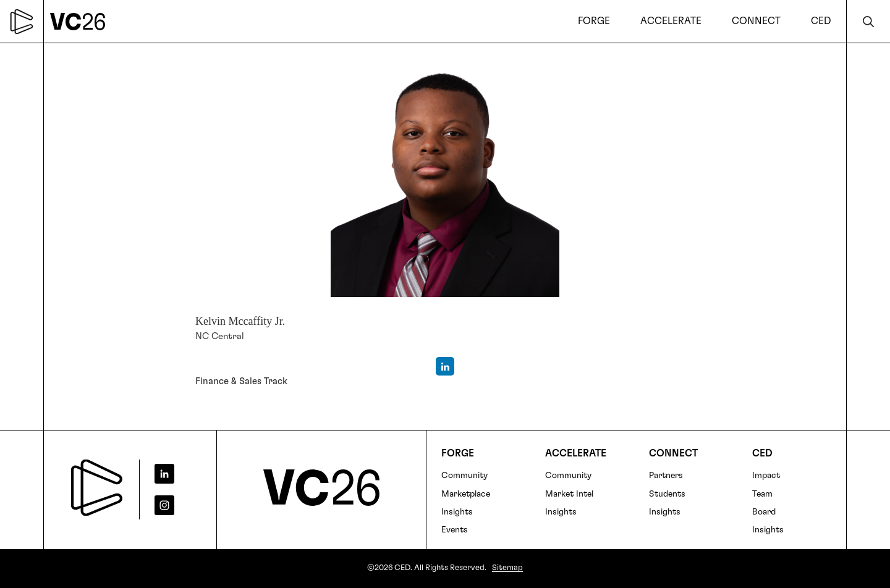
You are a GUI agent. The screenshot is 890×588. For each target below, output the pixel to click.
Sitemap (507, 568)
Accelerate (576, 453)
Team (762, 494)
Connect (673, 453)
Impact (766, 476)
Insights (457, 512)
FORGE (458, 453)
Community (464, 476)
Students (667, 494)
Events (455, 530)
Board (764, 512)
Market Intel (569, 494)
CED (762, 453)
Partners (666, 476)
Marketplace (466, 494)
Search (868, 21)
